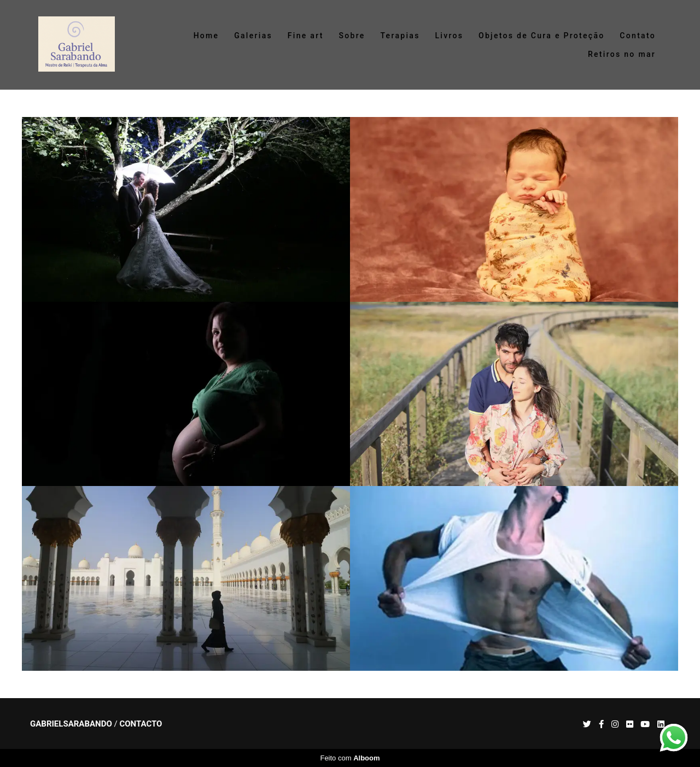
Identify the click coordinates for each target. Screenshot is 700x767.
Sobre (352, 36)
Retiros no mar (622, 54)
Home (206, 36)
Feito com (350, 758)
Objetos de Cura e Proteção (542, 36)
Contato (638, 36)
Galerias (253, 36)
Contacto (141, 724)
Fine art (306, 36)
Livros (449, 36)
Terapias (400, 36)
